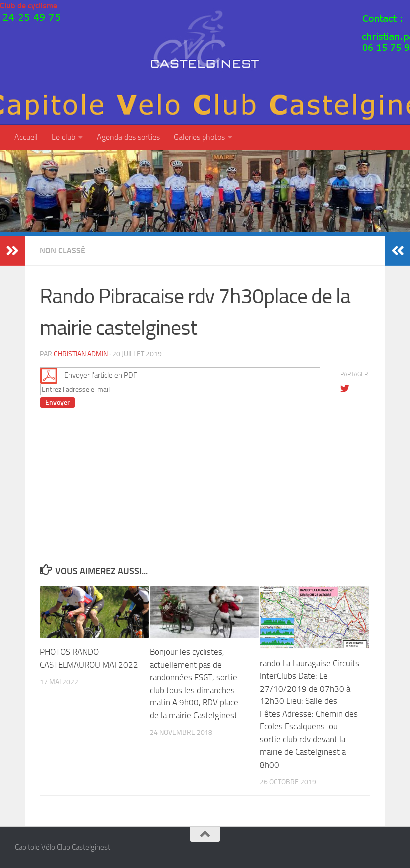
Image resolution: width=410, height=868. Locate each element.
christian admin (81, 354)
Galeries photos (199, 137)
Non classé (63, 251)
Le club (64, 137)
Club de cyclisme (29, 6)
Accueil (26, 137)
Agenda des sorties (128, 137)
